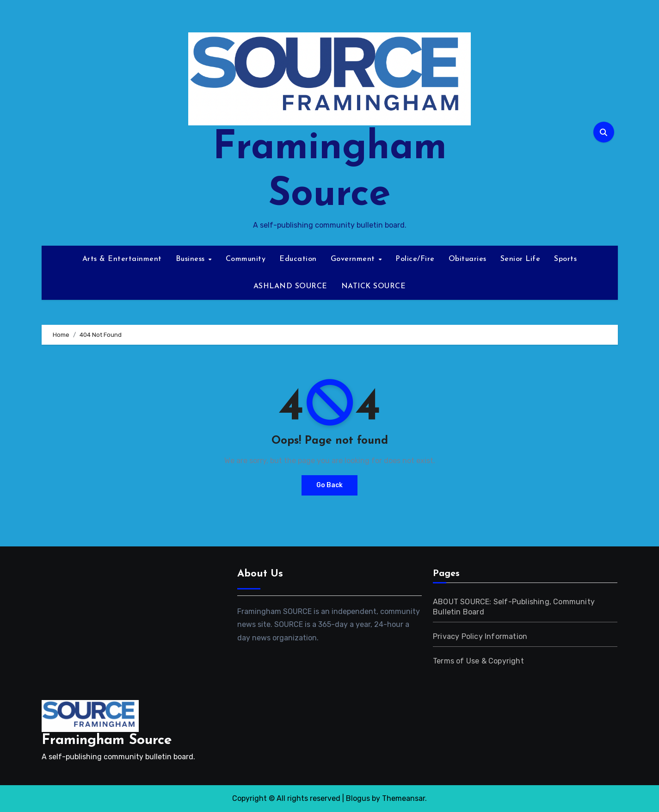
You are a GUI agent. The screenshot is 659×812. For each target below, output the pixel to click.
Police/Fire (415, 259)
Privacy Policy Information (480, 636)
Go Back (329, 485)
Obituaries (468, 259)
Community (246, 259)
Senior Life (520, 259)
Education (298, 259)
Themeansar (403, 798)
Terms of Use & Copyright (478, 661)
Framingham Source (107, 741)
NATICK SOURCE (374, 286)
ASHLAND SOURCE (290, 286)
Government (354, 259)
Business (192, 259)
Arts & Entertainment (122, 259)
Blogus (358, 798)
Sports (565, 259)
